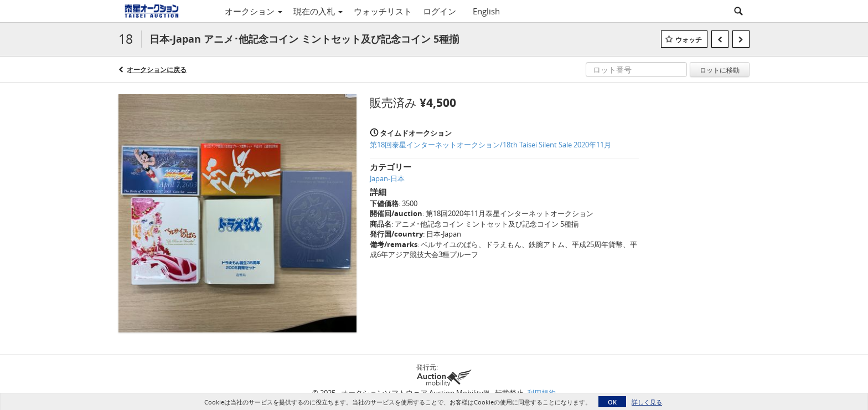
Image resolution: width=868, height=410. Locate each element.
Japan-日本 (387, 178)
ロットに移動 (720, 70)
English (486, 11)
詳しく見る (647, 402)
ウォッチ (689, 40)
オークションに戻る (157, 70)
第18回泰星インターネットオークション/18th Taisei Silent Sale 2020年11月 (490, 145)
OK (612, 402)
